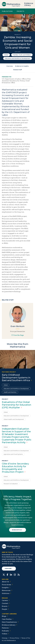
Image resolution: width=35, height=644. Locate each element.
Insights (6, 587)
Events (5, 606)
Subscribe (9, 569)
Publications (7, 11)
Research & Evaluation (11, 484)
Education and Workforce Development (18, 58)
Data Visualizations (10, 622)
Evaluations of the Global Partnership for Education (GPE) (17, 405)
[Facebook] (7, 574)
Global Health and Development (14, 419)
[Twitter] (4, 574)
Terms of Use (26, 638)
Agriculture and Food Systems (13, 454)
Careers (6, 600)
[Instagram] (15, 574)
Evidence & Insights (22, 66)
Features (6, 628)
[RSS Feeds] (19, 574)
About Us (6, 582)
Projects (20, 11)
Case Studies (8, 619)
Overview (10, 66)
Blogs (5, 616)
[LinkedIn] (11, 574)
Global (6, 55)
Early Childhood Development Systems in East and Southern (17, 378)
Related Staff (17, 70)
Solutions (6, 593)
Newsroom (7, 590)
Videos (5, 634)
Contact (6, 603)
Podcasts (6, 631)
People (5, 609)
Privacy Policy (14, 638)
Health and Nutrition (10, 392)
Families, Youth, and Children (22, 55)
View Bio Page (18, 335)
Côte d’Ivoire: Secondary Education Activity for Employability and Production (15, 468)
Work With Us (18, 530)
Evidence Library (29, 4)
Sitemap (5, 638)
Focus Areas (7, 585)
